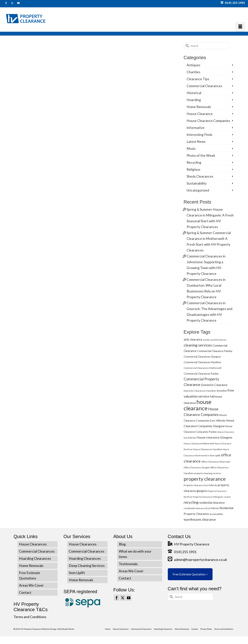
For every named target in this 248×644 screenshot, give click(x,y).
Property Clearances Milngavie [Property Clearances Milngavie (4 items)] (208, 497)
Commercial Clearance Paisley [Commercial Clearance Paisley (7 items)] (215, 351)
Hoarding (194, 100)
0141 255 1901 (233, 3)
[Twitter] (123, 598)
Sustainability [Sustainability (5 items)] (216, 514)
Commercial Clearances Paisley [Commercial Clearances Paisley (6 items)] (201, 374)
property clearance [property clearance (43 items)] (205, 479)
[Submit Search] (187, 46)
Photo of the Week (201, 155)
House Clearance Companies (208, 121)
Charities (193, 72)
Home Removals (199, 107)
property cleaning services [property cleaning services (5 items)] (208, 473)
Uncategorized (198, 190)
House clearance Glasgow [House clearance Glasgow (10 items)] (214, 437)
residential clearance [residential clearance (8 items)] (212, 503)
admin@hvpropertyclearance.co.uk (197, 560)
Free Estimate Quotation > (190, 574)
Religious (193, 169)
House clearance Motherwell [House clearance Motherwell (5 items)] (199, 443)
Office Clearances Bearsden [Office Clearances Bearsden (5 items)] (216, 462)
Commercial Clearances (204, 86)
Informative (195, 128)
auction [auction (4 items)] (206, 340)
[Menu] (240, 27)
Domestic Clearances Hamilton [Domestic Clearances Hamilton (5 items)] (200, 391)
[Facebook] (117, 598)
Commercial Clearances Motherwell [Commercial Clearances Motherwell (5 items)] (203, 368)
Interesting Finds (199, 135)
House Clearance (200, 114)
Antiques (193, 65)
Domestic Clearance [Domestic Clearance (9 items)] (214, 385)
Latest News (196, 142)
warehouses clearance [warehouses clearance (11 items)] (200, 519)
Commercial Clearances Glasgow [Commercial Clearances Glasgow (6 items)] (202, 357)
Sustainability (197, 183)
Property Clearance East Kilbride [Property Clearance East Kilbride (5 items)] (200, 485)
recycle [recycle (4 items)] (227, 497)
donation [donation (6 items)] (222, 391)
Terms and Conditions (30, 617)
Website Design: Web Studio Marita (58, 629)
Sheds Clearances (200, 176)
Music (191, 149)
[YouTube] (129, 598)
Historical (194, 93)
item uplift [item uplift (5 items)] (215, 455)
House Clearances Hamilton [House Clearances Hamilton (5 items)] (208, 449)
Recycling (194, 162)
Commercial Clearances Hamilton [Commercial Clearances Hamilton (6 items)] (202, 362)
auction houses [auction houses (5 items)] (219, 340)
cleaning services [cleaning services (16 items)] (198, 345)
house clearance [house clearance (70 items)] (198, 405)
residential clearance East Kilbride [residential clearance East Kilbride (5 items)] (201, 508)
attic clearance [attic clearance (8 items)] (193, 339)
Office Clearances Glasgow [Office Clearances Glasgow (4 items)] (197, 467)
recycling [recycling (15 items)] (191, 502)
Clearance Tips (198, 79)
